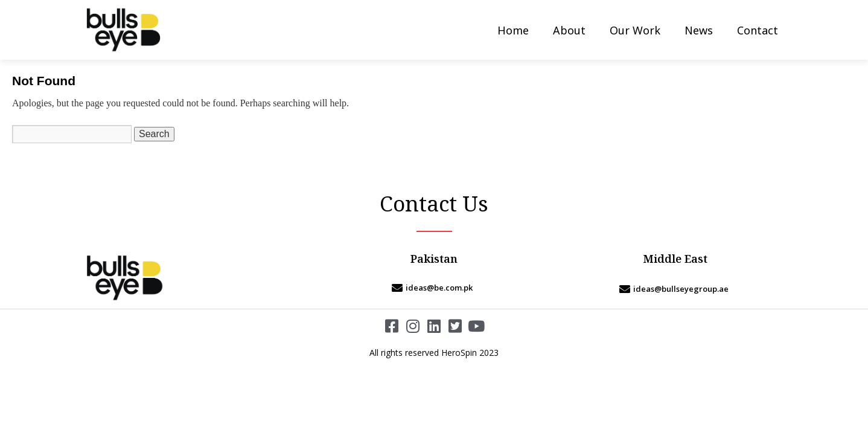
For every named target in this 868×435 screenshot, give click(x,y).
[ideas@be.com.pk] (434, 288)
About (569, 30)
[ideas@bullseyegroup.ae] (675, 289)
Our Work (635, 30)
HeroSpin (459, 353)
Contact (758, 30)
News (699, 30)
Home (513, 30)
